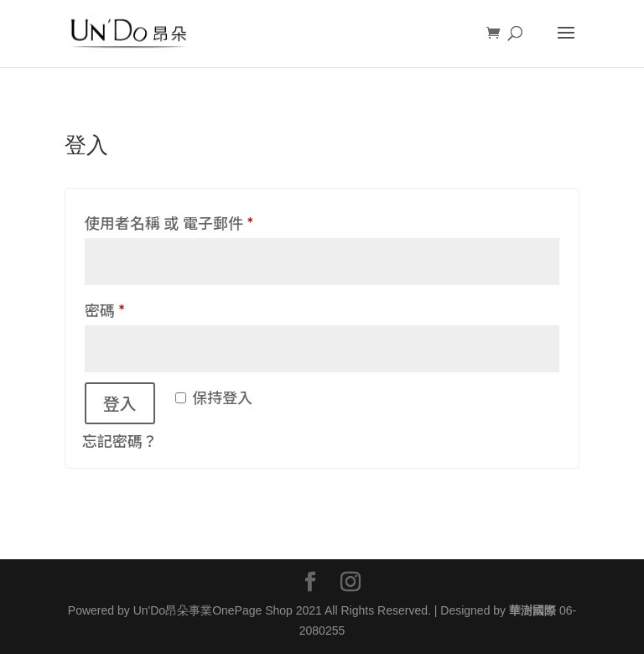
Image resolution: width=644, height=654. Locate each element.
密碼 (112, 310)
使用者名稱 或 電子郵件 (176, 223)
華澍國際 (532, 610)
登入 (120, 403)
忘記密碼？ (120, 441)
